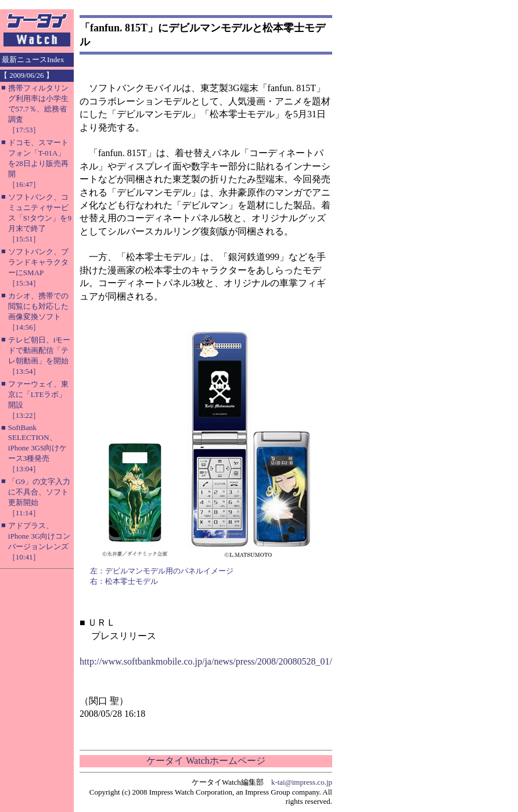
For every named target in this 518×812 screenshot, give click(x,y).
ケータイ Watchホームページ (206, 761)
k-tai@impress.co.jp (302, 782)
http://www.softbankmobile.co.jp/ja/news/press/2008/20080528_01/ (206, 661)
